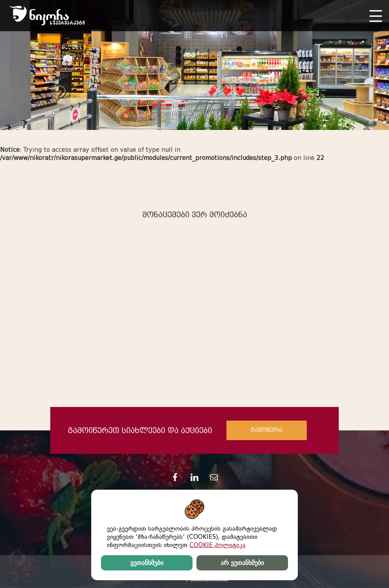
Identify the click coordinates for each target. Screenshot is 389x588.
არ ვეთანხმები (242, 563)
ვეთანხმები (147, 563)
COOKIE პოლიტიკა (217, 545)
